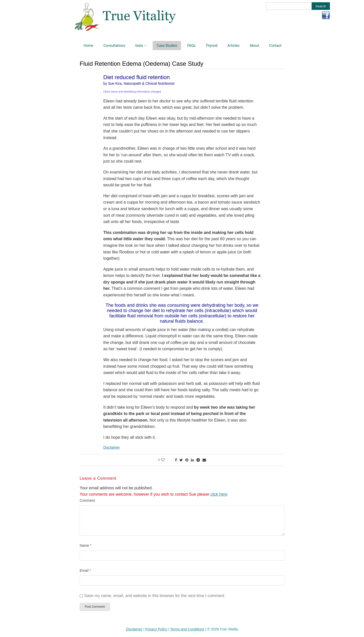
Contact (275, 46)
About (254, 46)
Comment (87, 500)
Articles (234, 46)
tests (139, 46)
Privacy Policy (156, 629)
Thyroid (211, 46)
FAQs (191, 46)
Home (88, 46)
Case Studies (167, 46)
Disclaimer (112, 447)
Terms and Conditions (187, 629)
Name (86, 545)
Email (85, 570)
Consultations (114, 46)
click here (219, 494)
